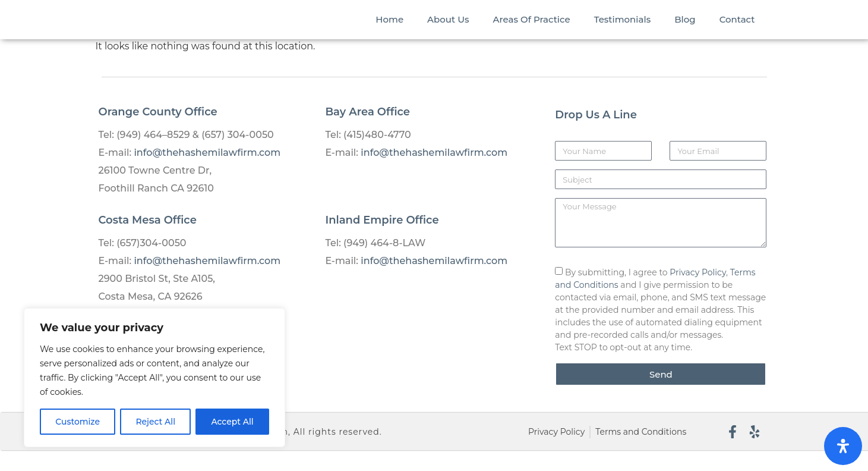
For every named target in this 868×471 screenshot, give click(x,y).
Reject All (155, 422)
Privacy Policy (698, 293)
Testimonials (623, 29)
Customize (78, 422)
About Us (448, 29)
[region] (154, 378)
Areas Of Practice (532, 29)
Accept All (232, 422)
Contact (737, 29)
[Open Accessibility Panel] (843, 446)
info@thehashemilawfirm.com (207, 173)
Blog (685, 29)
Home (389, 29)
